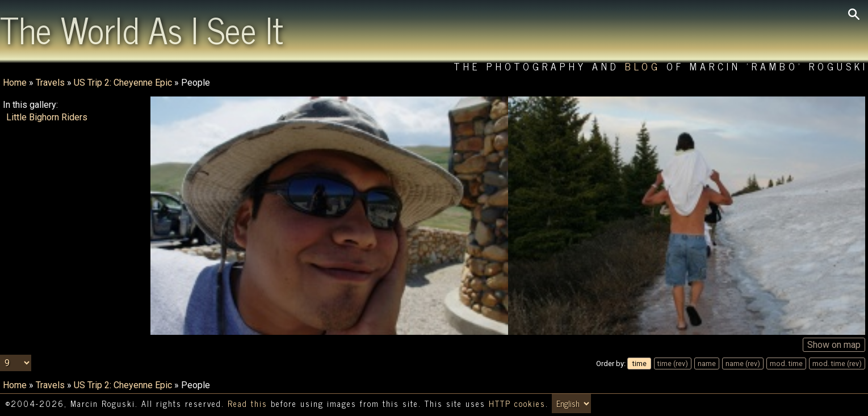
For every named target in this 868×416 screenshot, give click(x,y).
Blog (643, 66)
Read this (248, 404)
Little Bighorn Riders (47, 117)
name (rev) (743, 364)
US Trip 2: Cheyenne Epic (123, 83)
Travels (50, 83)
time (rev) (673, 364)
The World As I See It (142, 29)
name (707, 364)
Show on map (834, 345)
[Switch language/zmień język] (571, 404)
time (640, 364)
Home (15, 83)
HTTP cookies (517, 404)
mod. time (786, 364)
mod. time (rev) (837, 364)
